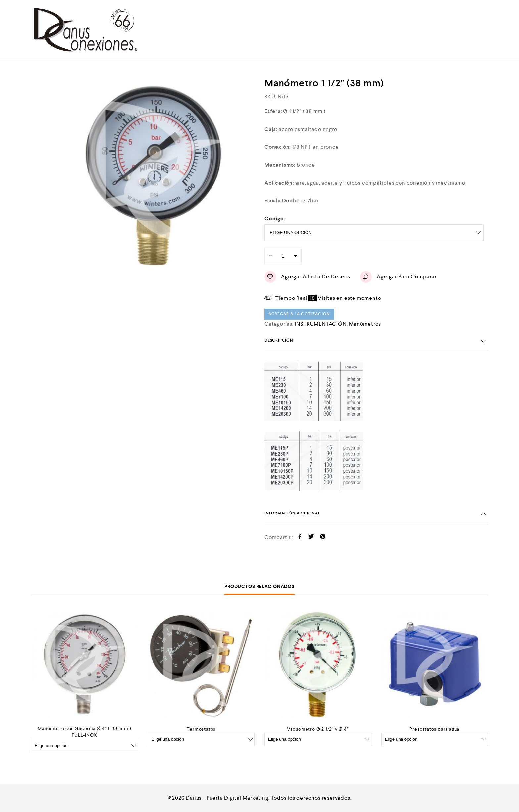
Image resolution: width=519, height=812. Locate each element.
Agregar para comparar (398, 277)
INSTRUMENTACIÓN (321, 324)
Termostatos (201, 729)
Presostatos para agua (434, 729)
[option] (159, 173)
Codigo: (275, 218)
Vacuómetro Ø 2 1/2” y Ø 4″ (318, 729)
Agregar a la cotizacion (299, 314)
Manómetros (365, 324)
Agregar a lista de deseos (307, 277)
